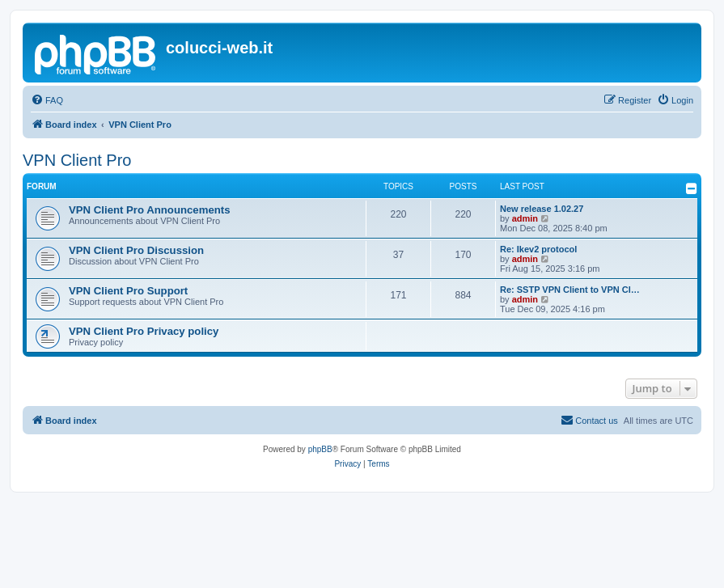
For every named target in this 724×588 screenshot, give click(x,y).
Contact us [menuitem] (589, 420)
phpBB (320, 449)
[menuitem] (47, 100)
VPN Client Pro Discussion (136, 250)
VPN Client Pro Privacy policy (144, 331)
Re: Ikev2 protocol (538, 249)
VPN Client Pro (77, 160)
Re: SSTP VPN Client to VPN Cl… (570, 290)
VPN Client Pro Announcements (150, 210)
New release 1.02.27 (542, 209)
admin (525, 218)
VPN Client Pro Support (128, 291)
